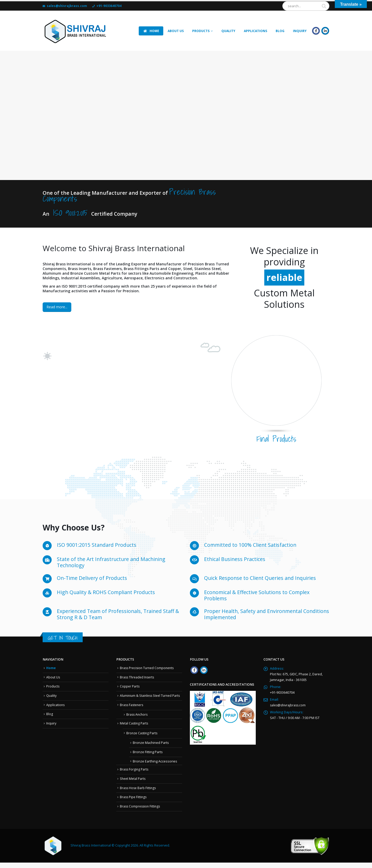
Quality (228, 31)
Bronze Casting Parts (142, 739)
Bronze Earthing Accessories (155, 767)
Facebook (194, 670)
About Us (53, 677)
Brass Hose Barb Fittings (139, 793)
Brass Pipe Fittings (134, 803)
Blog (280, 31)
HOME (151, 31)
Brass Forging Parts (135, 775)
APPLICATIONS (255, 31)
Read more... (57, 307)
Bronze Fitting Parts (148, 758)
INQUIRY (300, 31)
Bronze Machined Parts (151, 748)
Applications (56, 705)
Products (201, 31)
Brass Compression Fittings (141, 812)
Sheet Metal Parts (134, 784)
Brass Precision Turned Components (148, 668)
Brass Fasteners (132, 711)
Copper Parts (130, 686)
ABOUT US (176, 31)
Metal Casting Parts (135, 729)
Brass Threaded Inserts (138, 677)
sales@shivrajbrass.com (289, 705)
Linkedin (204, 670)
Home (51, 668)
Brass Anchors (138, 720)
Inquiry (52, 723)
